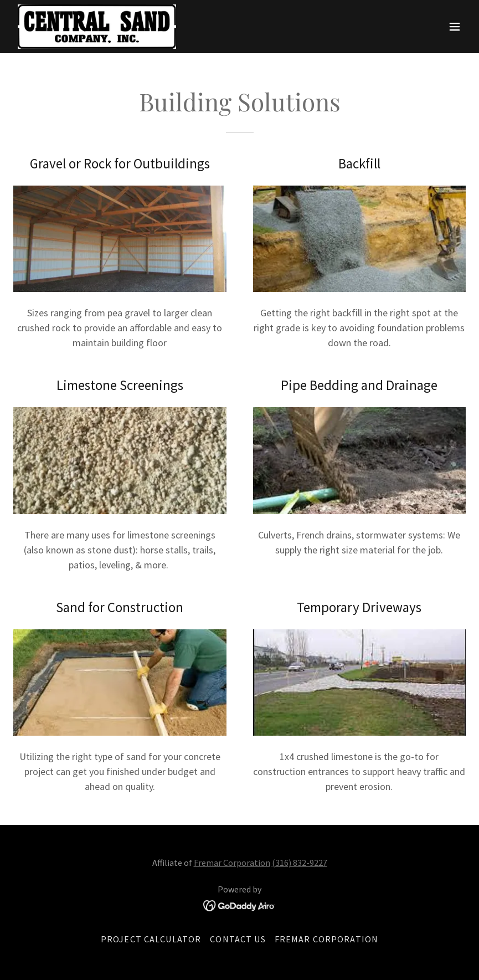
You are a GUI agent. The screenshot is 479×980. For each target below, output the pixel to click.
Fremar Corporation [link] (326, 939)
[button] (455, 27)
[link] (97, 27)
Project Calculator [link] (151, 939)
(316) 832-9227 (300, 863)
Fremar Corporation (232, 863)
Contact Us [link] (238, 939)
